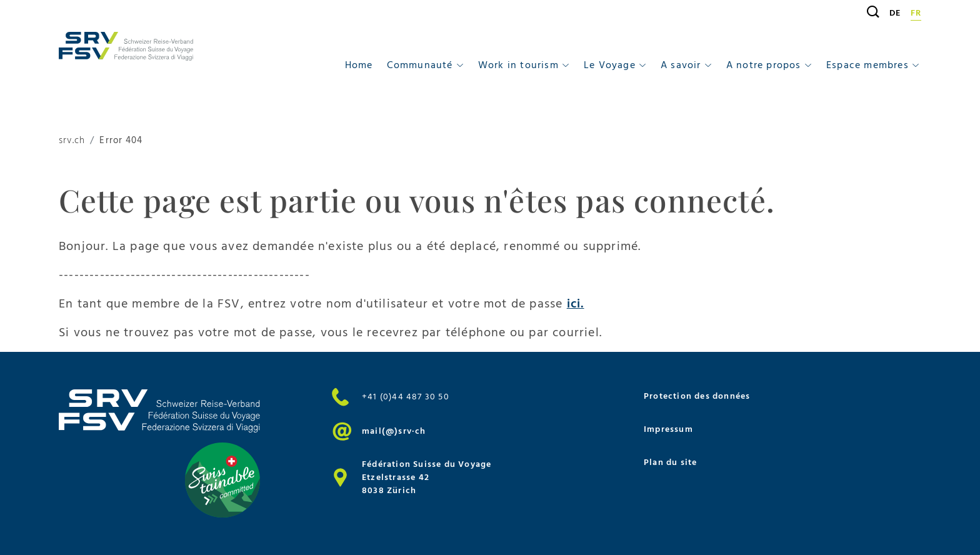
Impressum (668, 429)
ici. (576, 304)
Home (359, 65)
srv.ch (72, 141)
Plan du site (670, 462)
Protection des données (697, 396)
